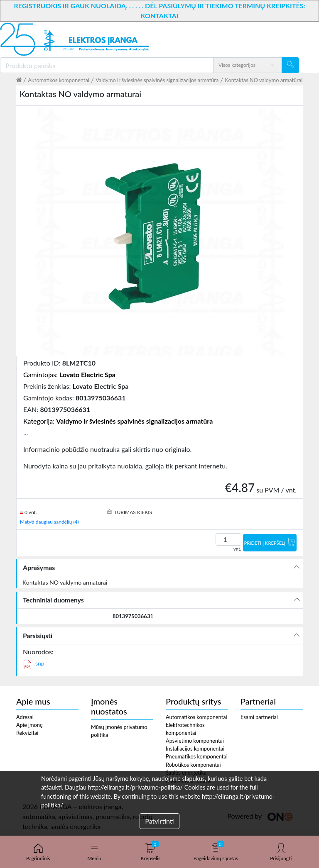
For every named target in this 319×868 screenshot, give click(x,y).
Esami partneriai (259, 717)
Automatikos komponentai (59, 80)
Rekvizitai (27, 733)
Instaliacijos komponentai (195, 749)
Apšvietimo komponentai (195, 741)
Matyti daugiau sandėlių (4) (49, 522)
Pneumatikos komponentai (197, 756)
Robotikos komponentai (193, 765)
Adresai (25, 717)
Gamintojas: (69, 374)
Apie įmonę (29, 725)
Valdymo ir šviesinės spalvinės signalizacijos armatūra (157, 80)
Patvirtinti (159, 821)
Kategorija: (118, 421)
